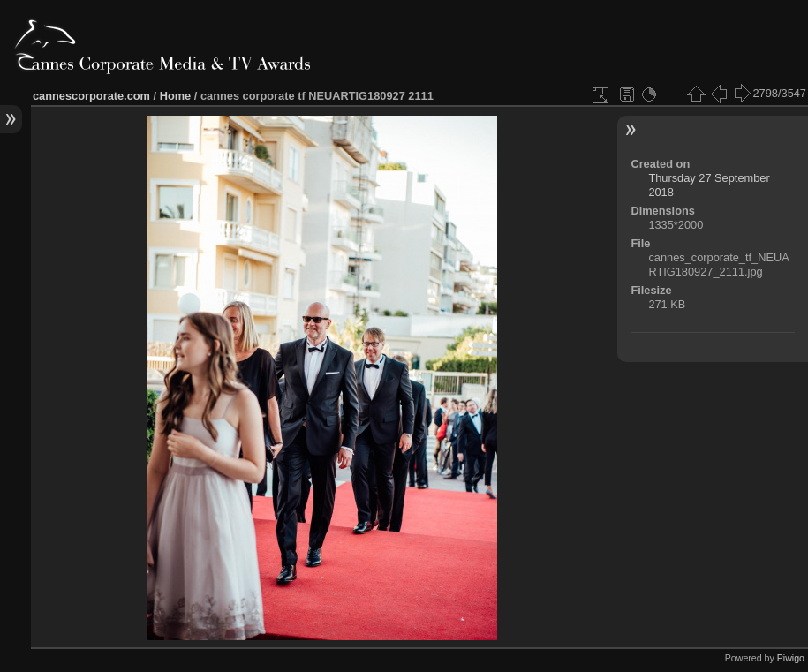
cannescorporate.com (91, 96)
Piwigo (791, 658)
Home (176, 96)
